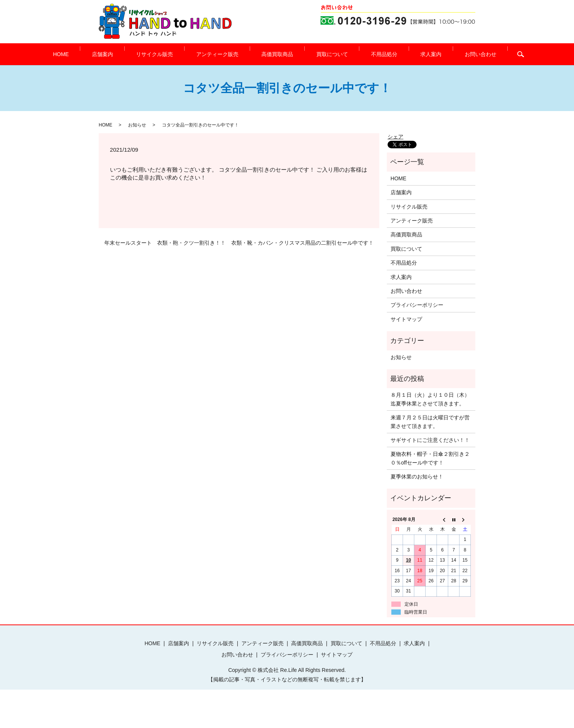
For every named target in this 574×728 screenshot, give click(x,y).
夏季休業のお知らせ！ (417, 477)
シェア (395, 137)
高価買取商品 (277, 54)
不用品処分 (365, 54)
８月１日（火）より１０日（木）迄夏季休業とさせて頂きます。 (430, 399)
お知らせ (137, 125)
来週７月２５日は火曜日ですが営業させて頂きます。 (430, 422)
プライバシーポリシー (417, 305)
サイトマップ (406, 319)
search (478, 54)
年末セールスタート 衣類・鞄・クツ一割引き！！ (165, 243)
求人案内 (403, 54)
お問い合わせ (443, 54)
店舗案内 (130, 54)
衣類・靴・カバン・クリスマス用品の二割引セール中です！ (302, 243)
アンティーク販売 (226, 54)
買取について (322, 54)
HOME (98, 54)
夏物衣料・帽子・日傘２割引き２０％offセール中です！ (430, 458)
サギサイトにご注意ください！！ (430, 440)
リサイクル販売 (173, 54)
